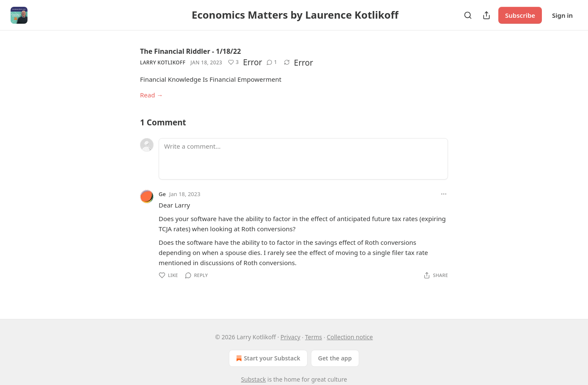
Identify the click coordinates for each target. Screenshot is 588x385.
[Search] (468, 15)
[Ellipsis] (444, 194)
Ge (162, 194)
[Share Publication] (486, 15)
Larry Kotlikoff (163, 62)
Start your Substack (267, 358)
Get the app (335, 358)
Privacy (290, 337)
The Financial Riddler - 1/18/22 (190, 51)
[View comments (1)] (272, 62)
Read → (151, 95)
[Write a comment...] (303, 159)
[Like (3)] (233, 62)
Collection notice (350, 337)
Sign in (562, 15)
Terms (313, 337)
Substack (254, 379)
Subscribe (520, 15)
